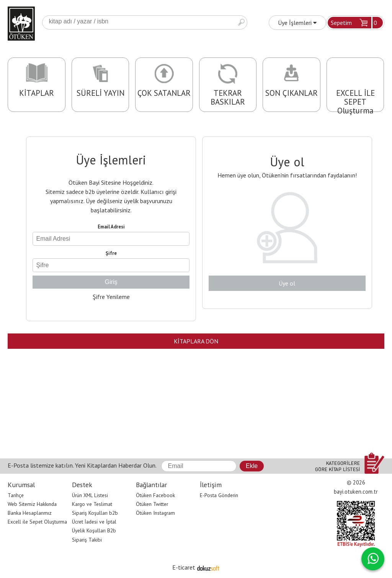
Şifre (111, 253)
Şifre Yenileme (111, 297)
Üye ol (287, 283)
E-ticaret (184, 567)
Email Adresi (111, 227)
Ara (241, 22)
